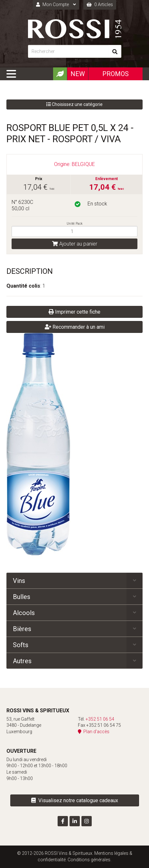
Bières (22, 629)
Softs (21, 645)
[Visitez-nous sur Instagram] (87, 821)
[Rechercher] (68, 51)
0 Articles (100, 4)
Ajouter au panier (75, 244)
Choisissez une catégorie (74, 104)
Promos (116, 74)
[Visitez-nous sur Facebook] (63, 821)
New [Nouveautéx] (78, 74)
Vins (19, 581)
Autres (22, 661)
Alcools (24, 613)
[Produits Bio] (60, 74)
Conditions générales (89, 860)
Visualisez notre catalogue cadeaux (75, 800)
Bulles (22, 597)
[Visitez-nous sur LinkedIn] (75, 821)
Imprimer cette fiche (74, 312)
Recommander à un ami (75, 327)
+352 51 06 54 (100, 719)
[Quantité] (74, 231)
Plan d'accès (94, 732)
